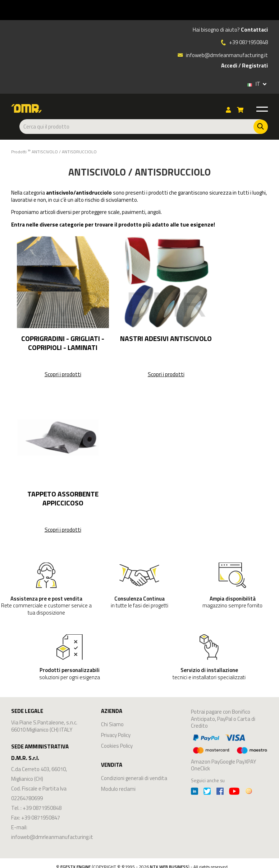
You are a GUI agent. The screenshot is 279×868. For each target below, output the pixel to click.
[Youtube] (234, 792)
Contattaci (254, 30)
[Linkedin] (195, 792)
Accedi (229, 66)
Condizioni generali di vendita (134, 778)
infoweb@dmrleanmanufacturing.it (223, 55)
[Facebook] (220, 792)
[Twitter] (207, 792)
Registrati (255, 66)
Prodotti (19, 152)
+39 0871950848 (248, 42)
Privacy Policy (116, 735)
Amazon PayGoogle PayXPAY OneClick (229, 752)
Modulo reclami (118, 789)
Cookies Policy (117, 746)
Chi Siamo (112, 724)
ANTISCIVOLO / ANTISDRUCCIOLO (64, 152)
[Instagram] (249, 792)
